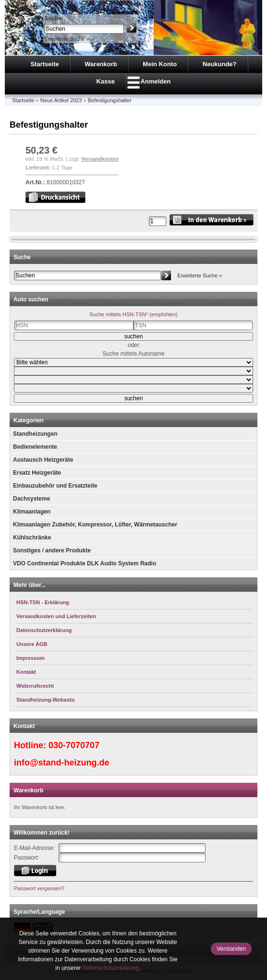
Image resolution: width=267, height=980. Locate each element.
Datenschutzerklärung (111, 968)
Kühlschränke (32, 538)
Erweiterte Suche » (67, 39)
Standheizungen (35, 434)
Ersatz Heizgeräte (37, 473)
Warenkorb (101, 64)
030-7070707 (74, 745)
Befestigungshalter (110, 100)
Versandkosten (100, 159)
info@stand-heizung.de (62, 763)
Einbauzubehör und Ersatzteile (55, 486)
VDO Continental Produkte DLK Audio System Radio (85, 563)
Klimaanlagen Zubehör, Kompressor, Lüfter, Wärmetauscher (95, 525)
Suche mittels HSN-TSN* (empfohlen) (133, 314)
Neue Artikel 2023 (61, 100)
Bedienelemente (35, 447)
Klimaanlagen (32, 512)
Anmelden (156, 81)
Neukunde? (220, 64)
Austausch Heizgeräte (43, 460)
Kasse (106, 81)
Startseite (44, 64)
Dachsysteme (31, 499)
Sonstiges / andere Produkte (52, 550)
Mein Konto (160, 64)
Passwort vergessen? (39, 888)
